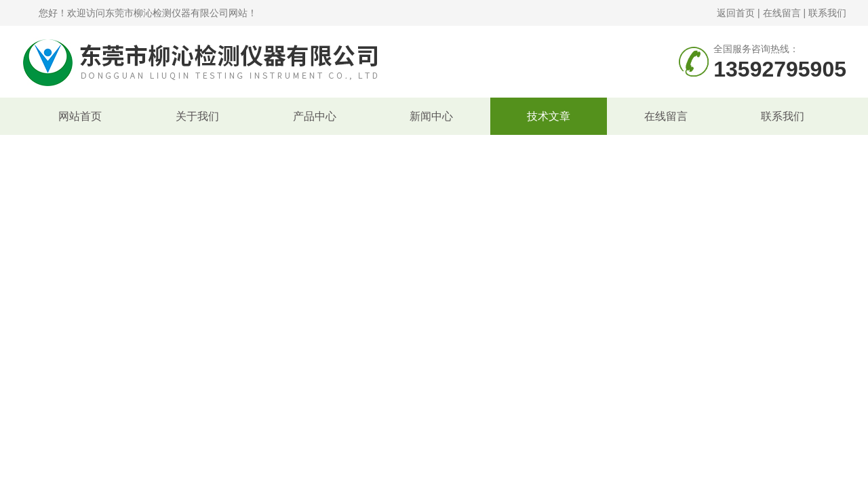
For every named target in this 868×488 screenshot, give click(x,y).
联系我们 (827, 13)
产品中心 (315, 116)
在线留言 (782, 13)
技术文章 (549, 116)
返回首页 (736, 13)
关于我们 (197, 116)
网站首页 (80, 116)
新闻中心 (431, 116)
